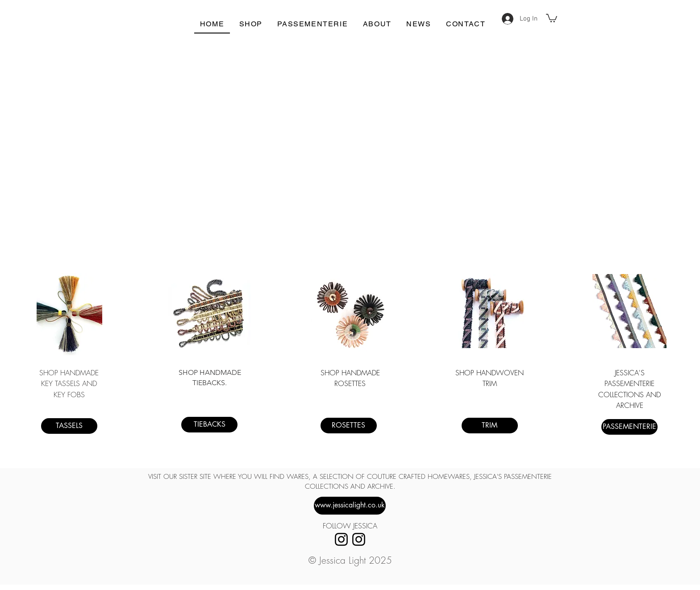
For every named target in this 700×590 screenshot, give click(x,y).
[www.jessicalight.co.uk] (350, 506)
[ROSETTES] (349, 426)
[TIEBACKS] (209, 425)
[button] (552, 18)
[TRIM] (490, 426)
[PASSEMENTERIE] (629, 427)
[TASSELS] (69, 426)
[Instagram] (341, 539)
